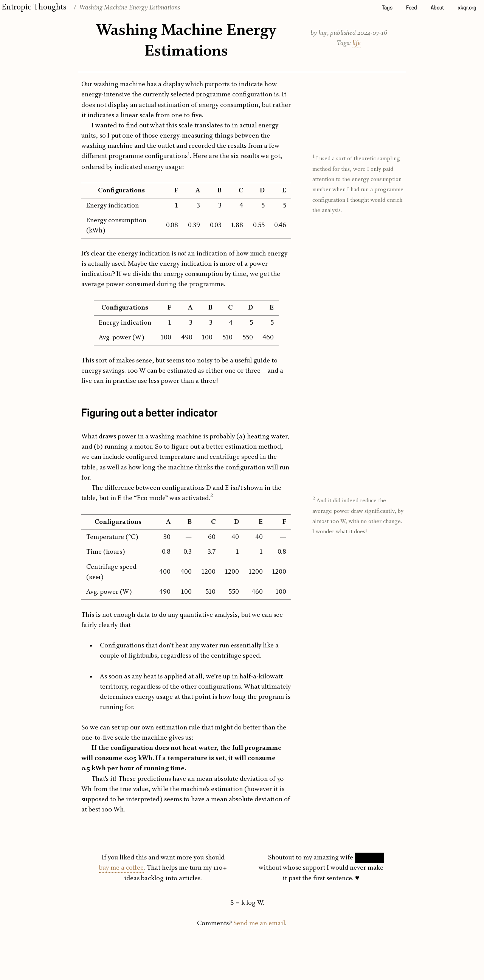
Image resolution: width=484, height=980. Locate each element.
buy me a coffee (121, 868)
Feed (412, 8)
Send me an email (259, 923)
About (437, 8)
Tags (387, 8)
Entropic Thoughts (34, 7)
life (357, 43)
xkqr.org (467, 8)
